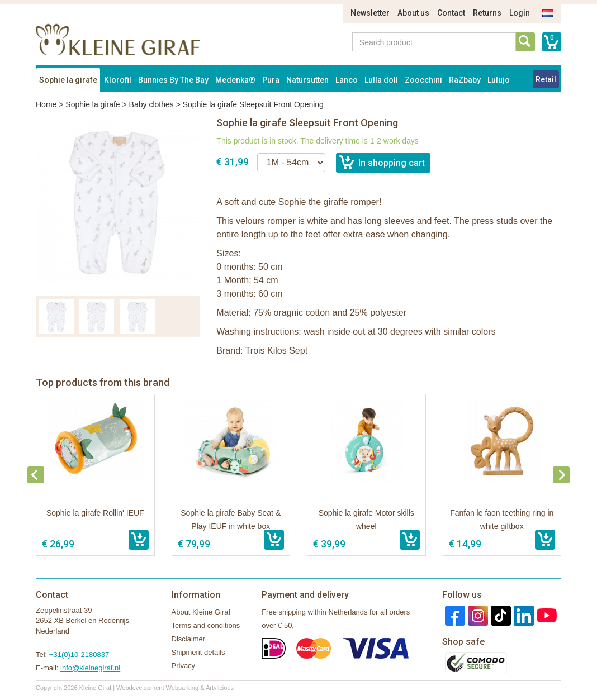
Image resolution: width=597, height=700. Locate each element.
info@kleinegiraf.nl (90, 668)
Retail (546, 79)
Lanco (347, 80)
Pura (271, 80)
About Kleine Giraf (201, 612)
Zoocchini (423, 80)
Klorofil (118, 80)
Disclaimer (189, 639)
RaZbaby (465, 80)
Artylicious (220, 688)
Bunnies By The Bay (173, 80)
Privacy (184, 666)
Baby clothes (151, 104)
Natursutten (307, 80)
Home (46, 104)
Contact (451, 13)
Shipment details (198, 652)
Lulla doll (381, 80)
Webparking (183, 688)
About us (413, 13)
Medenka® (235, 80)
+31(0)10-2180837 (79, 654)
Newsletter (370, 13)
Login (520, 13)
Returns (487, 13)
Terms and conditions (206, 625)
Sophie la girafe (68, 80)
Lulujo (499, 80)
